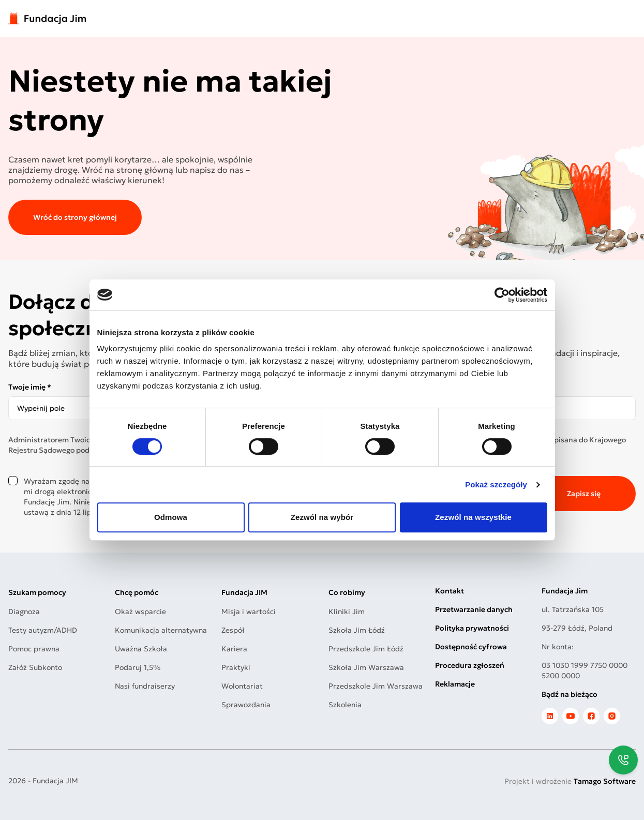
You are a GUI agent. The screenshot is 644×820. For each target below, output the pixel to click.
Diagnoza (24, 612)
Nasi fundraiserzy (145, 686)
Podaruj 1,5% (138, 667)
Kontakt (450, 591)
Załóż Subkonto (35, 667)
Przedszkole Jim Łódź (366, 649)
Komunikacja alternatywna (161, 630)
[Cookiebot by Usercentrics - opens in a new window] (502, 295)
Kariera (234, 649)
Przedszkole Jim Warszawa (376, 686)
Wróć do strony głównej (75, 217)
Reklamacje (455, 684)
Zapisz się (584, 494)
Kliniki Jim (347, 612)
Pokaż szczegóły (496, 484)
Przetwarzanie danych (474, 609)
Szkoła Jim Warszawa (366, 667)
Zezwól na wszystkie (473, 517)
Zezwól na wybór (322, 517)
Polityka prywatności (472, 628)
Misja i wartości (249, 612)
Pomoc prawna (34, 649)
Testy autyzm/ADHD (43, 630)
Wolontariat (242, 686)
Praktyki (236, 667)
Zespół (233, 630)
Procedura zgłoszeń (470, 665)
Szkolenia (345, 705)
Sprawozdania (246, 705)
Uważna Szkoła (141, 649)
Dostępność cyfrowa (471, 647)
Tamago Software (605, 781)
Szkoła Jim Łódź (357, 630)
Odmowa (171, 517)
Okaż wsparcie (140, 612)
